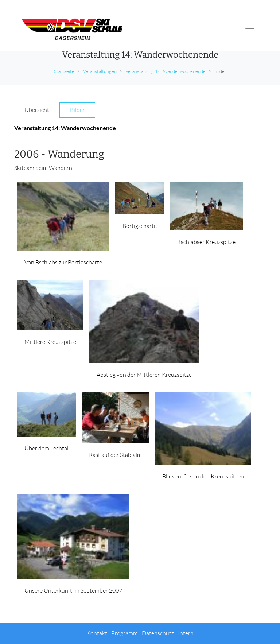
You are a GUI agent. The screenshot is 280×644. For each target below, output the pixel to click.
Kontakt (97, 633)
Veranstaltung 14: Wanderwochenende (166, 71)
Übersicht (37, 110)
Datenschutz (158, 633)
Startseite (64, 71)
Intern (186, 633)
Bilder (77, 110)
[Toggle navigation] (250, 26)
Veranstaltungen (100, 71)
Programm (125, 633)
